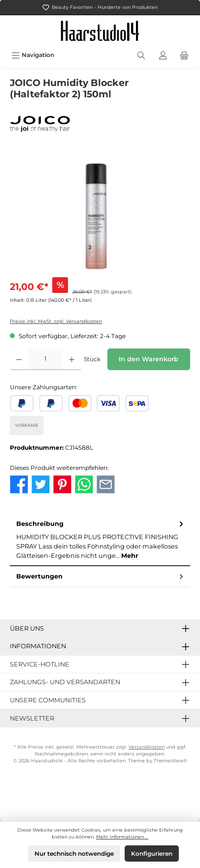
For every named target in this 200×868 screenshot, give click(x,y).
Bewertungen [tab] (101, 576)
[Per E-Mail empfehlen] (106, 483)
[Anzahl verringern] (19, 359)
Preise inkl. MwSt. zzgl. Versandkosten (56, 321)
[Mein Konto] (163, 55)
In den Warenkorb (149, 359)
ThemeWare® (170, 761)
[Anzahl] (45, 359)
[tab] (100, 540)
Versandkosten (147, 747)
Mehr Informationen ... (122, 837)
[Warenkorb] (184, 55)
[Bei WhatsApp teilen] (84, 483)
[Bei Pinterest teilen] (62, 483)
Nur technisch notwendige (74, 854)
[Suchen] (141, 55)
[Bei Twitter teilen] (41, 483)
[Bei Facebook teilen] (19, 483)
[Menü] (33, 55)
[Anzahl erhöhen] (72, 359)
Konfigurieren (152, 854)
